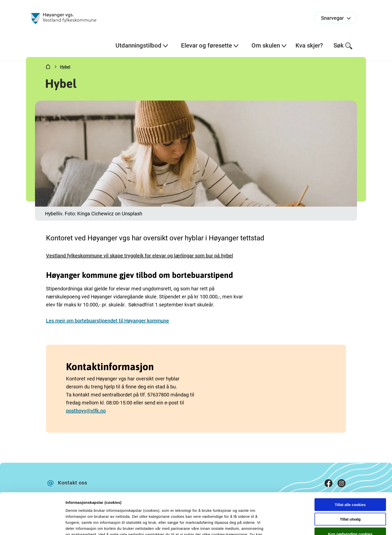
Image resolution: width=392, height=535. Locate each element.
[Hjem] (48, 68)
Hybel (65, 67)
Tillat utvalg (350, 488)
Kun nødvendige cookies (350, 502)
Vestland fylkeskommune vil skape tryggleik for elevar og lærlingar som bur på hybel (139, 256)
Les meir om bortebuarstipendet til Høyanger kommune (107, 321)
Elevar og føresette (210, 46)
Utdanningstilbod (142, 46)
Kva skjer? (309, 46)
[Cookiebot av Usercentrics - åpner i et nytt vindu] (32, 525)
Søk (343, 46)
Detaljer (266, 525)
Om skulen (269, 46)
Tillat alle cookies (350, 473)
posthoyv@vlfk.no (86, 411)
